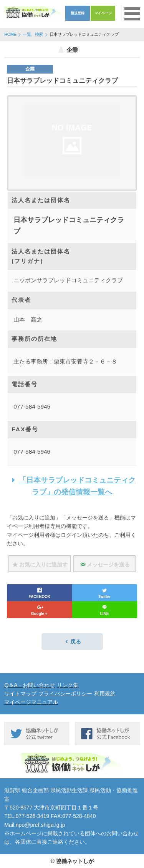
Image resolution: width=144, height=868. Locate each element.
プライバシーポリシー (65, 694)
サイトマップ (20, 694)
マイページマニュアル (31, 702)
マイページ (103, 13)
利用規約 (105, 694)
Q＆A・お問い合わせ (30, 685)
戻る (72, 642)
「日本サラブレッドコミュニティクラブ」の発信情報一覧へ (72, 486)
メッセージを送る (104, 565)
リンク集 (68, 685)
